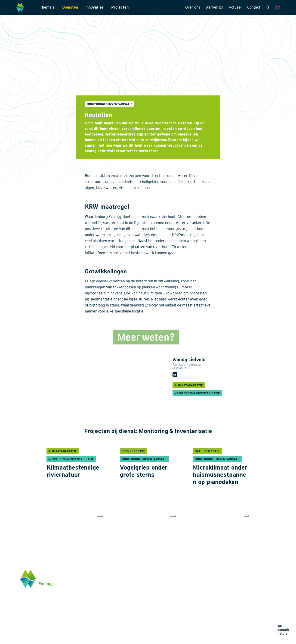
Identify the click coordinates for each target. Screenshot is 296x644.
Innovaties (95, 7)
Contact (254, 7)
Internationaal (137, 602)
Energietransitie (92, 587)
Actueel (235, 7)
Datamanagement (140, 609)
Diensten (70, 7)
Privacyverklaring (191, 614)
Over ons (193, 7)
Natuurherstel (90, 615)
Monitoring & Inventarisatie (147, 580)
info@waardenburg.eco (251, 596)
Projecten (120, 7)
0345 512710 (243, 591)
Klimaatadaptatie (93, 608)
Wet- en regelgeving (142, 617)
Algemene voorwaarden (195, 625)
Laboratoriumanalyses (144, 587)
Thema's (47, 7)
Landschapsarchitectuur (145, 595)
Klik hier (240, 610)
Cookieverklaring (191, 620)
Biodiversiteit (90, 580)
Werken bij (214, 7)
